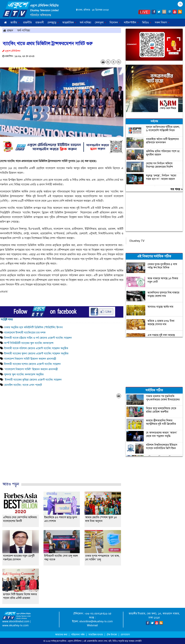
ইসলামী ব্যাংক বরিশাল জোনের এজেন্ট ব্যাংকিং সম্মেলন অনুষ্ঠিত (36, 348)
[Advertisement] (62, 443)
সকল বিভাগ (162, 22)
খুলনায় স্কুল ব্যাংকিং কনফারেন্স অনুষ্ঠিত (24, 374)
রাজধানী (40, 22)
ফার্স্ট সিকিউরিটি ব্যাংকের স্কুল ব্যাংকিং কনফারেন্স (29, 343)
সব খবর (177, 189)
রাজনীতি (27, 22)
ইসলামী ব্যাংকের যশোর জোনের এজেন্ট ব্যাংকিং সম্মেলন (33, 364)
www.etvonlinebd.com (16, 621)
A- (108, 62)
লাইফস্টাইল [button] (131, 22)
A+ (119, 62)
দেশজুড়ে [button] (53, 22)
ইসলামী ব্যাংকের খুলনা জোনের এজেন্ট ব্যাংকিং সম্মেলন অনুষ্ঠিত (36, 353)
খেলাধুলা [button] (100, 22)
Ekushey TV (137, 241)
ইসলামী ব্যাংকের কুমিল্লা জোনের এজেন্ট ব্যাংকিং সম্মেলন (33, 380)
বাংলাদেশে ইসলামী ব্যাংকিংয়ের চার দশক (25, 333)
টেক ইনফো (112, 635)
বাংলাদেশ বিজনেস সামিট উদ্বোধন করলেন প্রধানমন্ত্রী (30, 359)
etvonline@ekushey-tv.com (96, 621)
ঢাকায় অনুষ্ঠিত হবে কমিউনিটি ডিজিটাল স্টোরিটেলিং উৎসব (33, 327)
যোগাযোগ (125, 635)
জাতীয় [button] (15, 22)
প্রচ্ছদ (8, 30)
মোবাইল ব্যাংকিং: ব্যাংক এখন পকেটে (23, 385)
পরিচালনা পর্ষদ (78, 635)
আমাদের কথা (62, 635)
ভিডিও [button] (147, 22)
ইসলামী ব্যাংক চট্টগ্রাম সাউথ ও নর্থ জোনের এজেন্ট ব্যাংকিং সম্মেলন (38, 338)
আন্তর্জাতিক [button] (69, 22)
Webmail (92, 625)
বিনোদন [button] (115, 22)
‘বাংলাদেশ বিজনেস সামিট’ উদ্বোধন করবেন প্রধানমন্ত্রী (31, 369)
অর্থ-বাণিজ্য (85, 22)
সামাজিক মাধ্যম (96, 635)
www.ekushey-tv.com (15, 625)
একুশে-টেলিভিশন (75, 641)
